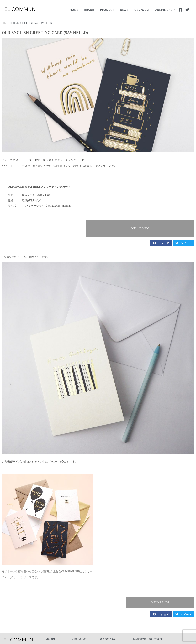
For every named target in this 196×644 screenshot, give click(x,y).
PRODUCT (107, 10)
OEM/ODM (142, 10)
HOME (74, 10)
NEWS (124, 10)
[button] (173, 225)
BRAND (89, 10)
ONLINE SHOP (165, 10)
